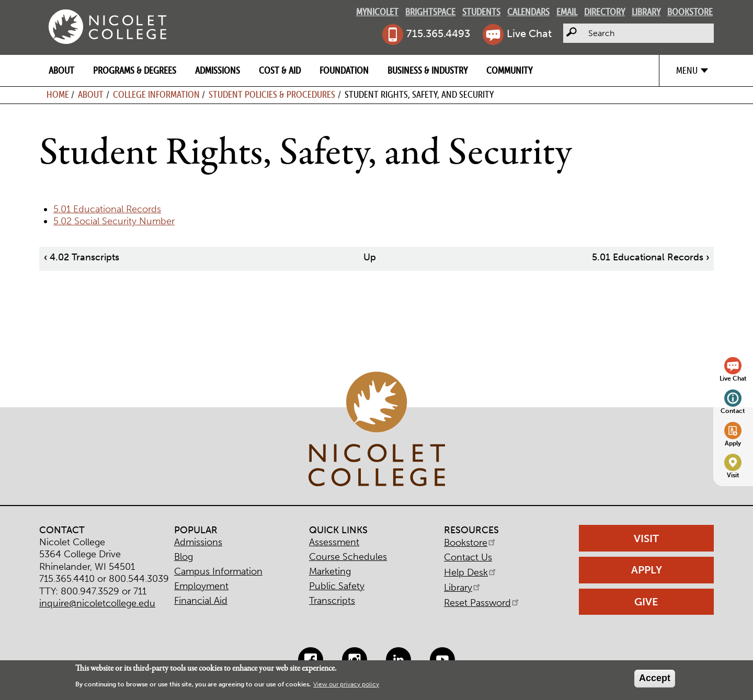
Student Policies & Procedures (272, 94)
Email (567, 12)
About (61, 70)
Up (370, 257)
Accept (655, 678)
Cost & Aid (280, 70)
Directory (604, 12)
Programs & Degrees (135, 70)
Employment (201, 586)
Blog (184, 557)
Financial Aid (201, 601)
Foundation (344, 70)
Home (58, 94)
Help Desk (471, 572)
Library (646, 12)
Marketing (330, 571)
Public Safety (337, 586)
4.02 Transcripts (82, 257)
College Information (156, 94)
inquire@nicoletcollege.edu (97, 603)
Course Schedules (348, 557)
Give (646, 602)
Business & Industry (427, 70)
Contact (733, 411)
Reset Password (482, 603)
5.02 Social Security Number (114, 221)
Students (481, 12)
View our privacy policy (346, 684)
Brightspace (430, 12)
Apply (733, 443)
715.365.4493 (438, 33)
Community (509, 70)
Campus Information (218, 571)
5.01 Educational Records (107, 209)
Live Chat (529, 33)
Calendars (528, 12)
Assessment (334, 542)
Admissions (218, 70)
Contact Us (468, 557)
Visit (733, 475)
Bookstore (690, 12)
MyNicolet (377, 12)
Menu (687, 70)
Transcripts (332, 601)
